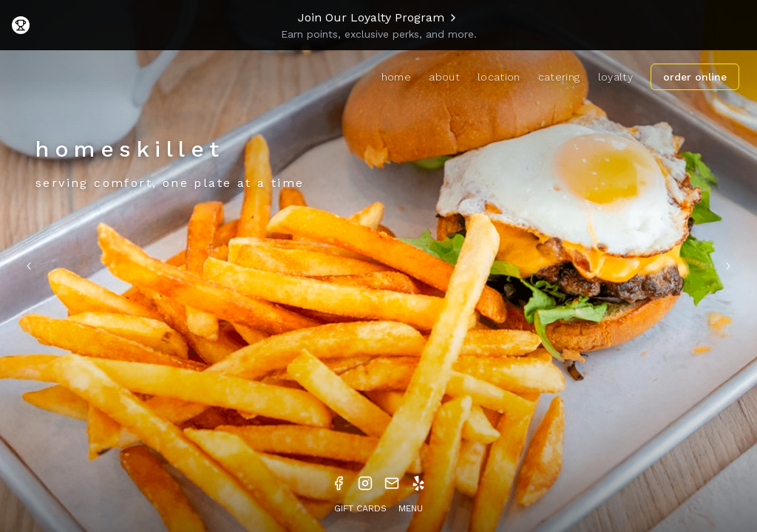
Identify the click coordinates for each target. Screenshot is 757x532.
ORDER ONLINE (695, 77)
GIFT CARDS (360, 508)
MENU (411, 508)
